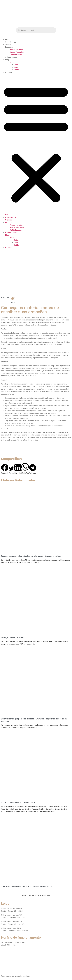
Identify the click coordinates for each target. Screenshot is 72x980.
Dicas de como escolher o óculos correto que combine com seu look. (31, 556)
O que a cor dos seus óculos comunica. (18, 802)
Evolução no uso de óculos (13, 637)
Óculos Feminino (16, 50)
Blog (7, 60)
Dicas (16, 67)
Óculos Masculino (17, 52)
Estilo (16, 65)
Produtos (9, 47)
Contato (9, 72)
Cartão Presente (16, 55)
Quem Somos (11, 42)
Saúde (16, 70)
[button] (36, 144)
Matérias (13, 62)
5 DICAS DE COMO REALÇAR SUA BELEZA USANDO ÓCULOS (27, 886)
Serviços (9, 45)
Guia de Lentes (11, 57)
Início (7, 39)
